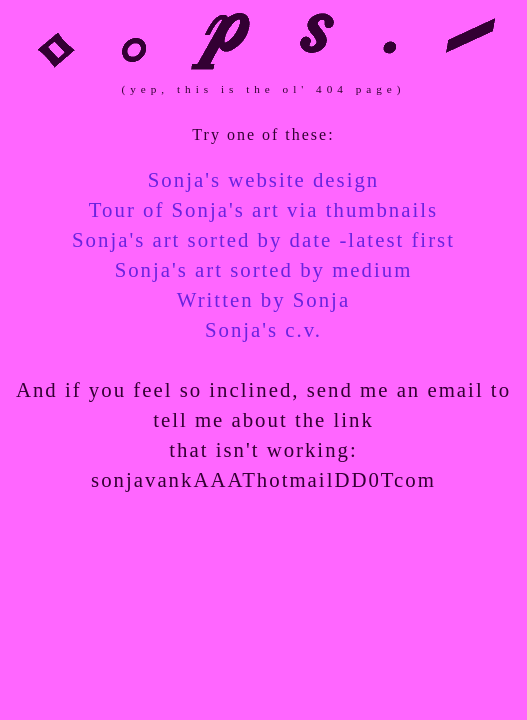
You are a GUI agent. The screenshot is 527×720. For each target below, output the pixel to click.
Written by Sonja (263, 299)
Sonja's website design (263, 179)
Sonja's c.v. (263, 329)
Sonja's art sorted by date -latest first (263, 239)
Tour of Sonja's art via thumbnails (263, 209)
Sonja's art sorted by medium (264, 269)
